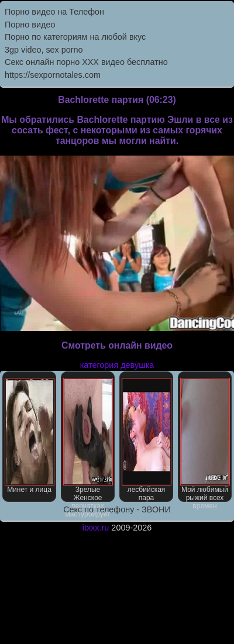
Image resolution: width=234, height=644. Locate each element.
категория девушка (117, 365)
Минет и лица (30, 436)
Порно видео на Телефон (54, 12)
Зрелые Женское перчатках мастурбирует (88, 440)
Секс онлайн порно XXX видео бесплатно (86, 62)
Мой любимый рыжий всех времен (205, 440)
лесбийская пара (147, 440)
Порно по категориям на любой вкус (75, 37)
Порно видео (30, 25)
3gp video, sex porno (44, 50)
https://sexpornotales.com (53, 75)
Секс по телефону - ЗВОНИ (117, 509)
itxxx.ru (96, 528)
